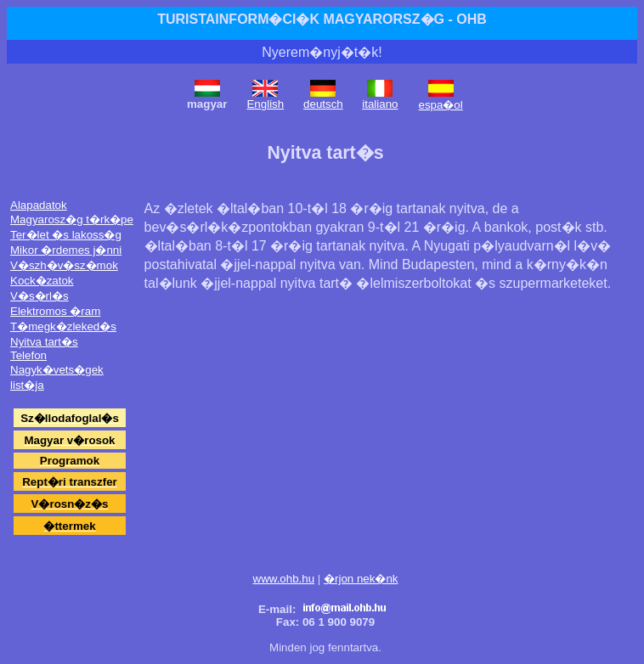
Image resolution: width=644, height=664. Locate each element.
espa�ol (440, 105)
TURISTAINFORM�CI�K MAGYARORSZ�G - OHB (322, 19)
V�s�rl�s (40, 296)
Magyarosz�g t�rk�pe (72, 219)
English (265, 104)
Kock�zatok (42, 281)
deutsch (323, 104)
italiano (380, 104)
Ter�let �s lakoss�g (66, 235)
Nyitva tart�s (44, 342)
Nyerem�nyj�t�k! (322, 52)
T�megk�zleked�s (63, 326)
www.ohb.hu (284, 579)
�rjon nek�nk (361, 579)
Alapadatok (39, 205)
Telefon (28, 355)
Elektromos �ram (55, 311)
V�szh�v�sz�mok (64, 265)
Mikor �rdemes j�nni (66, 250)
